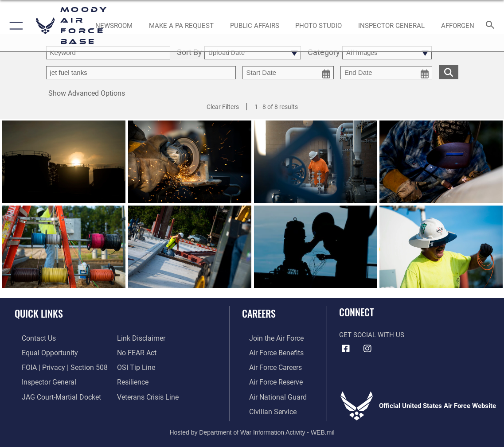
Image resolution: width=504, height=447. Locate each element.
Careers (259, 313)
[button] (14, 26)
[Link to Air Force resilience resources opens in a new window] (132, 379)
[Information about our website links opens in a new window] (140, 338)
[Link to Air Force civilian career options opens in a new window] (265, 407)
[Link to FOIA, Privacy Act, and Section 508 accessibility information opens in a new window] (55, 365)
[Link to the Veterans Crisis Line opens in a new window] (147, 393)
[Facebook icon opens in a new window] (346, 349)
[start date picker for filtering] (288, 73)
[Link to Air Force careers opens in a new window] (268, 365)
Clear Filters (223, 107)
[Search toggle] (492, 25)
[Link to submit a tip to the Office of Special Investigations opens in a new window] (135, 365)
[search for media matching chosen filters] (449, 72)
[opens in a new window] (181, 26)
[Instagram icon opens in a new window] (367, 349)
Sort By (189, 52)
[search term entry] (108, 53)
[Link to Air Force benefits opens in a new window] (268, 352)
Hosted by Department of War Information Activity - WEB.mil (252, 427)
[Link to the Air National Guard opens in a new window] (269, 393)
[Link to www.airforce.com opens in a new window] (268, 338)
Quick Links (39, 313)
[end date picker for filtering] (386, 73)
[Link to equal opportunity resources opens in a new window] (41, 352)
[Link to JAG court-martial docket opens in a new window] (53, 393)
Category (324, 52)
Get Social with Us (372, 335)
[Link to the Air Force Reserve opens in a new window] (268, 379)
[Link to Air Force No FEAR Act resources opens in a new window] (136, 352)
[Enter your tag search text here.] (141, 73)
